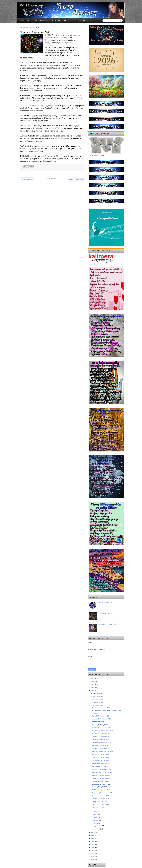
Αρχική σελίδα (24, 21)
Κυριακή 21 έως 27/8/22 (100, 746)
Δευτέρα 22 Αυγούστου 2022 (101, 743)
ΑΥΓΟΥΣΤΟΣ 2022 (98, 808)
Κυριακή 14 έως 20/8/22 (100, 766)
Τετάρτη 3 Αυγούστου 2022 (101, 799)
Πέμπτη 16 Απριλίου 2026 (106, 613)
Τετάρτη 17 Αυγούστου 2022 (101, 757)
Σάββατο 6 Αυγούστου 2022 (101, 790)
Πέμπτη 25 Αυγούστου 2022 (101, 734)
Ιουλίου (95, 811)
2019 (93, 838)
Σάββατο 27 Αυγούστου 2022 (102, 728)
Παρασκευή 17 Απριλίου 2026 (107, 625)
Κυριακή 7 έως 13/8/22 (100, 787)
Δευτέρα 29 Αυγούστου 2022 (101, 719)
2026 (93, 679)
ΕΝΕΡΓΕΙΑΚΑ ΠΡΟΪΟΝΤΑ (40, 21)
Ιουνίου (95, 814)
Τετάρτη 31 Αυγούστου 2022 (101, 708)
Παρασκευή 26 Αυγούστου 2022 (103, 731)
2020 (93, 835)
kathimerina (32, 169)
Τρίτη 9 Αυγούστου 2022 (100, 781)
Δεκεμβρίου (97, 693)
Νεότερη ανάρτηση (27, 179)
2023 (93, 688)
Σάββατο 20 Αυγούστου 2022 (102, 749)
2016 (93, 847)
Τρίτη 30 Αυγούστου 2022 (101, 716)
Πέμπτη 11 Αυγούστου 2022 (101, 775)
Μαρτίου (96, 823)
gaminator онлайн (27, 1)
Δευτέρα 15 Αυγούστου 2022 (101, 763)
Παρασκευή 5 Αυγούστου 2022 (102, 793)
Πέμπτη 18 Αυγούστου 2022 (101, 754)
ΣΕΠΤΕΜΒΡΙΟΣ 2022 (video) (102, 722)
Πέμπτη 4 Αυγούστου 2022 (101, 796)
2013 (93, 856)
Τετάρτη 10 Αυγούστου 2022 (101, 778)
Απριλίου (96, 820)
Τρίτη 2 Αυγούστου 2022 (100, 802)
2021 (93, 832)
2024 (93, 685)
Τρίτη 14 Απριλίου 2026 (105, 602)
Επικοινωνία (68, 21)
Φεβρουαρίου (97, 826)
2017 (93, 844)
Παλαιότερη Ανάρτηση (76, 179)
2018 (93, 841)
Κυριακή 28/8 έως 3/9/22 (100, 725)
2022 (93, 691)
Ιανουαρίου (97, 829)
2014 (93, 853)
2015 (93, 850)
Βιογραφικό (56, 21)
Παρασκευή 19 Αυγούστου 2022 (103, 751)
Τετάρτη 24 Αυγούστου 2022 (101, 737)
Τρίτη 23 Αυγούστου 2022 (101, 740)
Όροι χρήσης (80, 21)
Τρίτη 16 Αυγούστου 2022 (101, 760)
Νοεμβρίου (96, 696)
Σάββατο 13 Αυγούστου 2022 (102, 769)
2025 (93, 682)
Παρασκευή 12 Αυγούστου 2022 (103, 772)
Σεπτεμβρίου (97, 702)
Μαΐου (95, 817)
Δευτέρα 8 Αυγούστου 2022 (101, 784)
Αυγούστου (97, 705)
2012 (93, 859)
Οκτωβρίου (96, 699)
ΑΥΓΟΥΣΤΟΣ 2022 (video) (101, 805)
